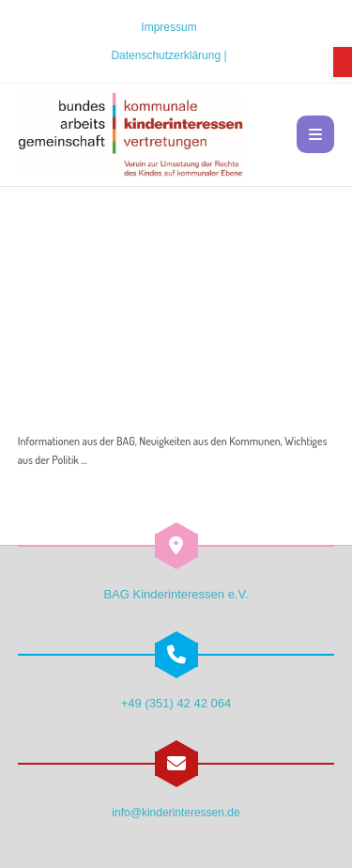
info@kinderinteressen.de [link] (176, 813)
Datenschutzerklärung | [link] (168, 55)
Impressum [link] (168, 27)
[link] (343, 62)
